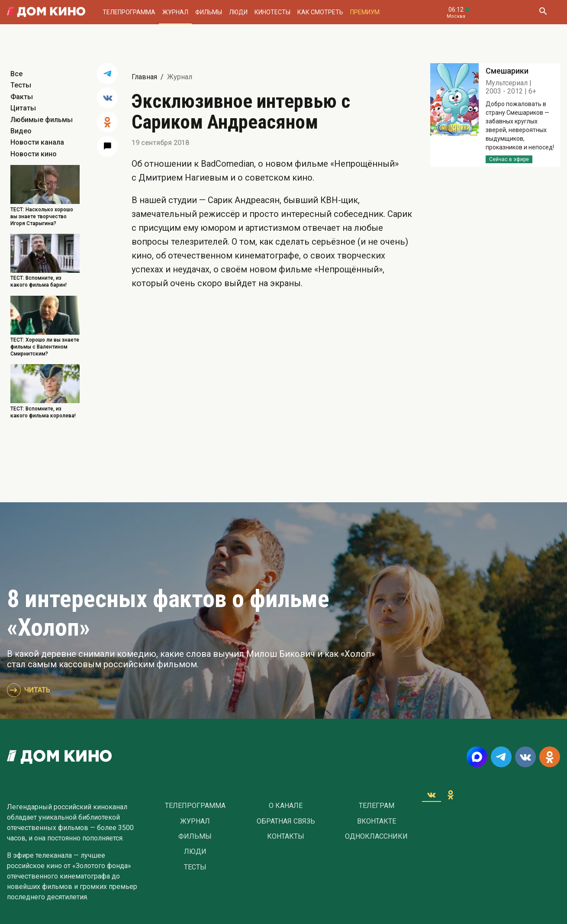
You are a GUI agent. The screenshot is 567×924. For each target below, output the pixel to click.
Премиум (365, 12)
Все (16, 74)
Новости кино (34, 154)
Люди (238, 12)
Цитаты (23, 108)
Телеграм (377, 806)
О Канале (286, 806)
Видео (21, 131)
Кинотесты (272, 12)
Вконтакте (377, 821)
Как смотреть (320, 12)
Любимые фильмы (42, 120)
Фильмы (209, 12)
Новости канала (37, 142)
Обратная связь (286, 821)
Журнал (175, 12)
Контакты (286, 837)
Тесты (21, 85)
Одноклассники (376, 837)
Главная (144, 77)
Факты (22, 97)
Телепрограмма (129, 12)
